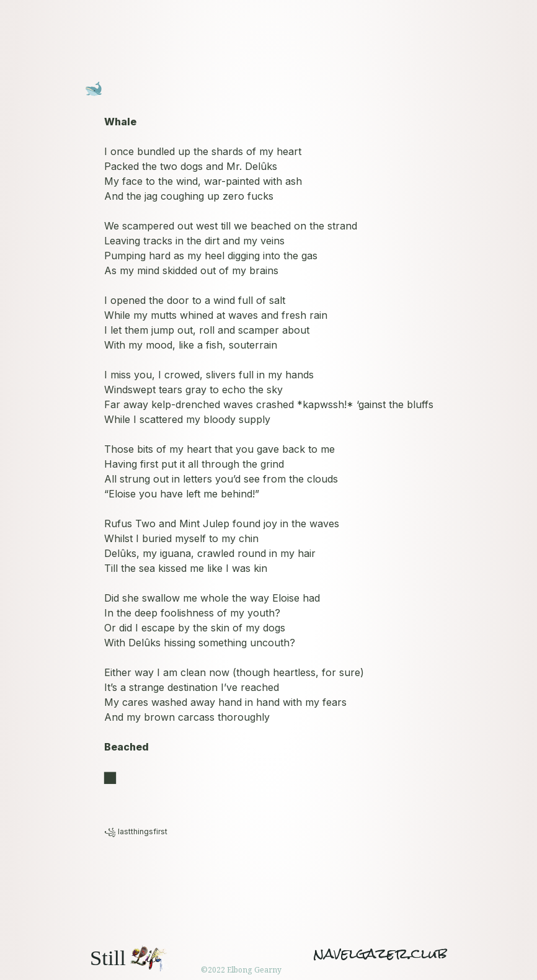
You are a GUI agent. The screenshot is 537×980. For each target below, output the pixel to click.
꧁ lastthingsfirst (136, 831)
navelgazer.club (380, 954)
